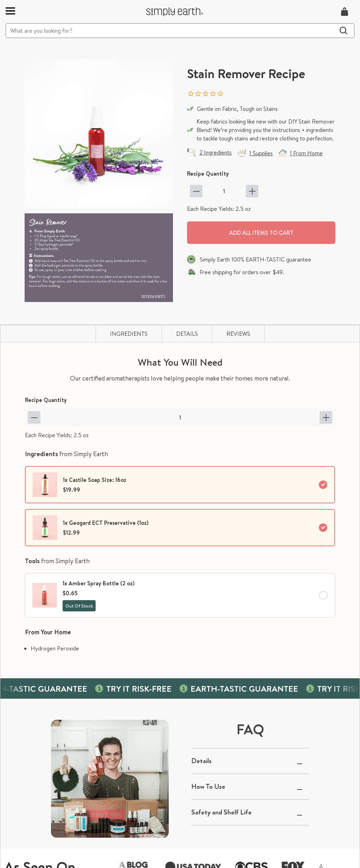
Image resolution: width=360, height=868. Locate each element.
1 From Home (306, 153)
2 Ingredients (216, 152)
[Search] (180, 31)
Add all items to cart (261, 233)
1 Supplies (261, 153)
